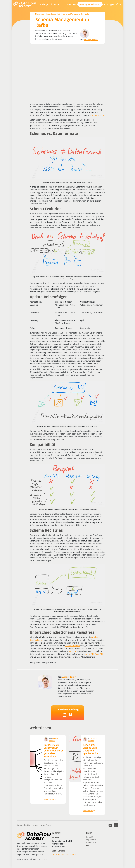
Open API (99, 654)
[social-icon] (64, 715)
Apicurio (73, 651)
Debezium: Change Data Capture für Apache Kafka (91, 749)
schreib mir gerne (97, 115)
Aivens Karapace (73, 646)
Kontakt (90, 837)
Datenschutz (92, 843)
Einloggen (109, 4)
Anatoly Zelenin (91, 40)
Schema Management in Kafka (76, 14)
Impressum (91, 840)
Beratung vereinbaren (90, 4)
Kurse (57, 4)
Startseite (40, 14)
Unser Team (71, 4)
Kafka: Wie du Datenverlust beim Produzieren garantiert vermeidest (54, 751)
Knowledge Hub (45, 4)
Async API (90, 654)
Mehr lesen (50, 799)
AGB (88, 845)
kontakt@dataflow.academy (64, 854)
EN (119, 4)
